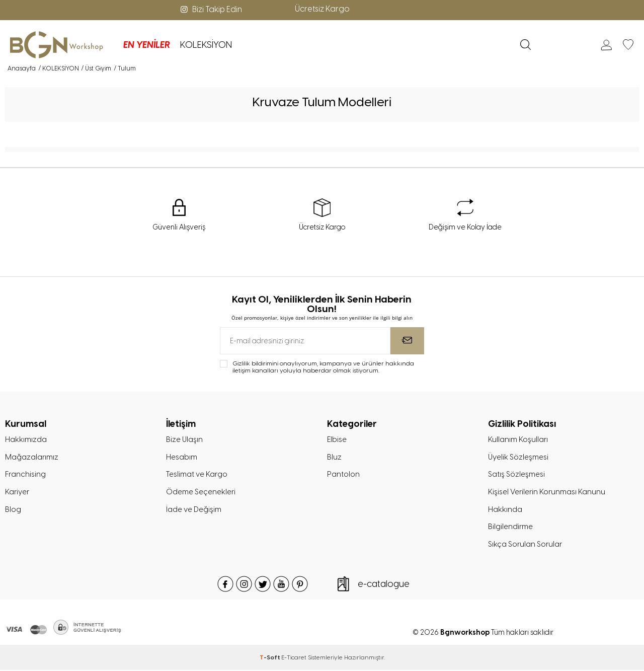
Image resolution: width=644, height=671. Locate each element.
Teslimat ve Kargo (196, 475)
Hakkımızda (26, 439)
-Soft (270, 658)
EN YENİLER (139, 45)
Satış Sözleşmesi (516, 475)
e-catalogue (384, 585)
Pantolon (343, 475)
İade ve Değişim (194, 510)
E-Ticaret (294, 658)
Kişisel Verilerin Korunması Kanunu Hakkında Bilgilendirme (547, 510)
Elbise (337, 439)
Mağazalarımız (32, 457)
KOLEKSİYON (198, 45)
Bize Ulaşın (185, 439)
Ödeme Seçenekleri (201, 492)
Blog (13, 510)
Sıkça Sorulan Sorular (525, 545)
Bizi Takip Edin (210, 9)
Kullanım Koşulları (518, 439)
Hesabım (182, 457)
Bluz (334, 457)
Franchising (25, 475)
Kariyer (17, 492)
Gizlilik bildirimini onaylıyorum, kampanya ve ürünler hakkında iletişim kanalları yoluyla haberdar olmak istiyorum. (323, 367)
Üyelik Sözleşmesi (518, 457)
